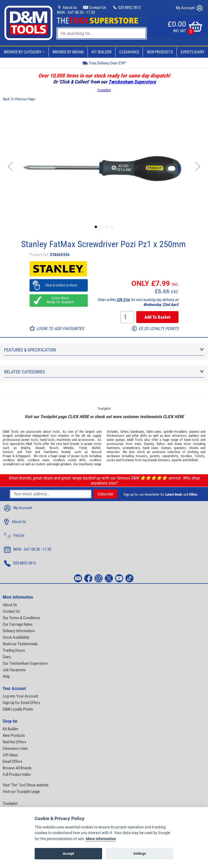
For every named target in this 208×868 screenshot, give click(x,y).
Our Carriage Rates (18, 624)
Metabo (69, 448)
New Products (160, 52)
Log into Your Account (20, 696)
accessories (86, 440)
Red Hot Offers (14, 742)
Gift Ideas (10, 755)
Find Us (14, 536)
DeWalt (193, 460)
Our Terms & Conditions (21, 618)
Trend (83, 448)
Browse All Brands (17, 768)
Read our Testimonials (20, 644)
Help (6, 676)
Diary (7, 657)
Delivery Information (19, 631)
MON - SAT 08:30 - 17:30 (76, 12)
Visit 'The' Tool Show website (26, 785)
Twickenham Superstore (132, 82)
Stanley (149, 444)
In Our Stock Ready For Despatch (59, 300)
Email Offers (12, 761)
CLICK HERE (78, 417)
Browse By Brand (68, 52)
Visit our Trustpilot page (21, 792)
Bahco (161, 444)
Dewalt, (40, 448)
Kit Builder (102, 52)
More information (101, 839)
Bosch (54, 448)
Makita (26, 448)
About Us (67, 8)
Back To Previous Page (19, 99)
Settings (140, 854)
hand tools (47, 440)
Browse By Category (25, 52)
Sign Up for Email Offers (22, 703)
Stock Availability (16, 637)
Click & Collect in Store (59, 285)
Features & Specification (104, 350)
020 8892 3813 (126, 8)
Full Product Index (17, 775)
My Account (189, 8)
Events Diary (193, 52)
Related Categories (104, 372)
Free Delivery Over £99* (104, 63)
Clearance (129, 52)
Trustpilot (104, 90)
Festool (8, 452)
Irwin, (138, 444)
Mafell (96, 448)
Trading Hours (14, 650)
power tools (30, 440)
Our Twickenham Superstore (25, 663)
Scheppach (23, 456)
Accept (68, 854)
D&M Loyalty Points (18, 709)
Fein (29, 452)
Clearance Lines (15, 748)
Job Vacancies (14, 670)
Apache (177, 460)
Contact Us (95, 8)
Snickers (164, 460)
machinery (64, 440)
